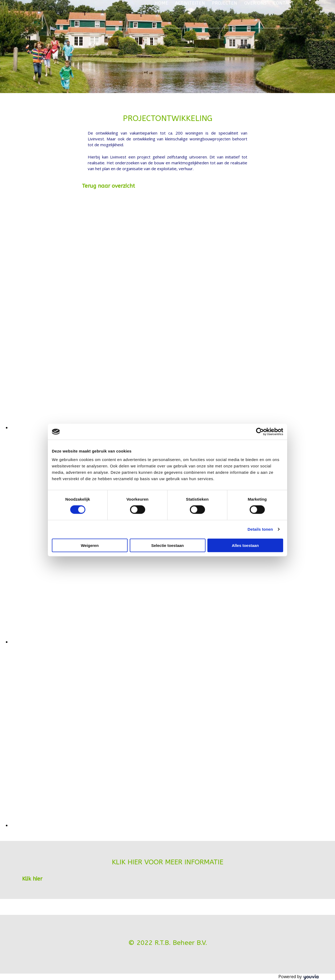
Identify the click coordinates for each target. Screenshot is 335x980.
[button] (108, 186)
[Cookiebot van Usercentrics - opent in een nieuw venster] (260, 432)
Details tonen (260, 529)
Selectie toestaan (168, 545)
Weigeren (90, 545)
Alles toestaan (245, 545)
